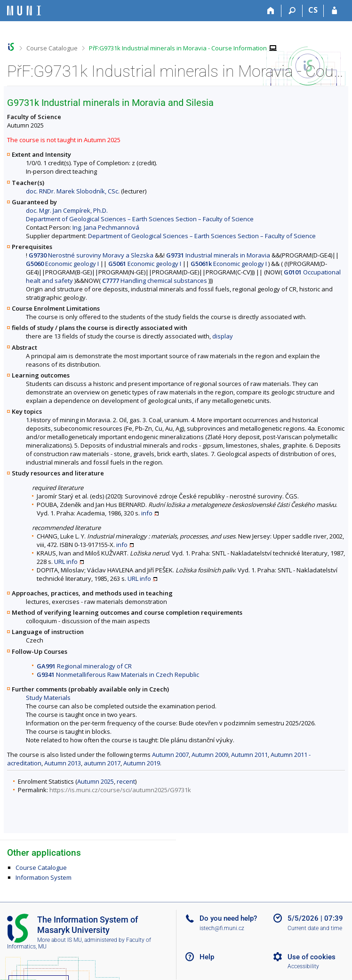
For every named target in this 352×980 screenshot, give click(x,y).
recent (126, 781)
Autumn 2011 (249, 755)
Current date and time (315, 928)
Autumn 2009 (210, 755)
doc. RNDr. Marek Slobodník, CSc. (73, 191)
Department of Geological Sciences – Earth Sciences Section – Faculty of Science (140, 219)
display (223, 336)
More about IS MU (60, 940)
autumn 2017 (102, 763)
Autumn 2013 (63, 763)
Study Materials (48, 698)
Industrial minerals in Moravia (218, 255)
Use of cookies (312, 957)
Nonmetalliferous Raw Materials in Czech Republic (118, 675)
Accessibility (303, 966)
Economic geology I (62, 264)
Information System (44, 877)
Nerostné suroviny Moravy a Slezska (91, 255)
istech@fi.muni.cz (222, 928)
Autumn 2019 (142, 763)
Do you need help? (228, 918)
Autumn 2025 (96, 781)
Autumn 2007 (170, 755)
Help (207, 957)
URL (60, 562)
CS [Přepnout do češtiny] (313, 10)
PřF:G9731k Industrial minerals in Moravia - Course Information (178, 48)
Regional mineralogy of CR (84, 666)
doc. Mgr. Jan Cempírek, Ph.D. (67, 210)
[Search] (292, 11)
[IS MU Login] (334, 11)
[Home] (271, 11)
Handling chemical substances (155, 281)
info (147, 513)
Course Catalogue (52, 48)
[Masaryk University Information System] (24, 11)
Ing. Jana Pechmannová (106, 227)
